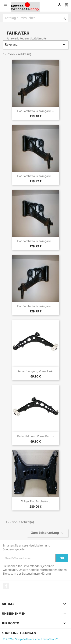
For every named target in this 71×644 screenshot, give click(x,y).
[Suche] (35, 18)
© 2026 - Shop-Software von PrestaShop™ (30, 639)
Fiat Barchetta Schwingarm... (35, 111)
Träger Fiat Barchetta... (35, 501)
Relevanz (35, 45)
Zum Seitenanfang (48, 533)
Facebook (6, 586)
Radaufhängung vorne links (35, 371)
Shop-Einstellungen (19, 633)
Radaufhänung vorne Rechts (35, 436)
